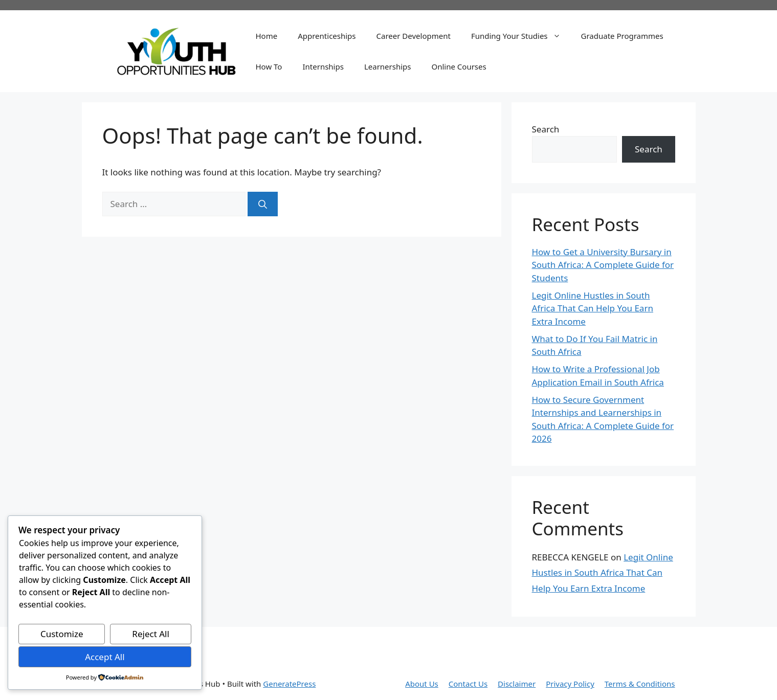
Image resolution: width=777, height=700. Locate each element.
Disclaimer (517, 684)
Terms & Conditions (640, 684)
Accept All (105, 657)
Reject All (151, 634)
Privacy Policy (570, 684)
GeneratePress (289, 684)
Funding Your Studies (521, 36)
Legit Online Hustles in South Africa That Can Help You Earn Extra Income (593, 308)
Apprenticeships (327, 36)
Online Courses (459, 66)
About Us (422, 684)
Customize (62, 634)
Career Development (414, 36)
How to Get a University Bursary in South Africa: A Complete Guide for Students (603, 265)
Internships (323, 66)
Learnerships (388, 66)
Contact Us (468, 684)
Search (546, 129)
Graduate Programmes (622, 36)
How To (269, 66)
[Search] (263, 204)
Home (267, 36)
